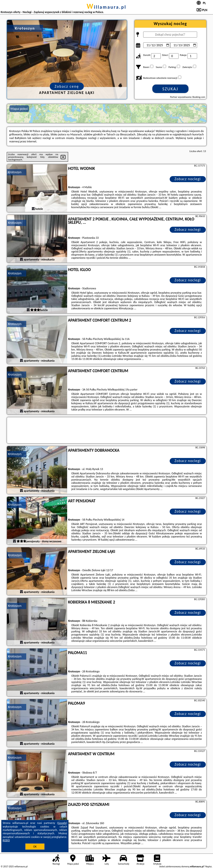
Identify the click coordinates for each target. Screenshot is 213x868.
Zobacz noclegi (188, 179)
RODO (6, 840)
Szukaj (170, 89)
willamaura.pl (106, 7)
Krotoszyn (15, 172)
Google (62, 823)
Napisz (209, 866)
